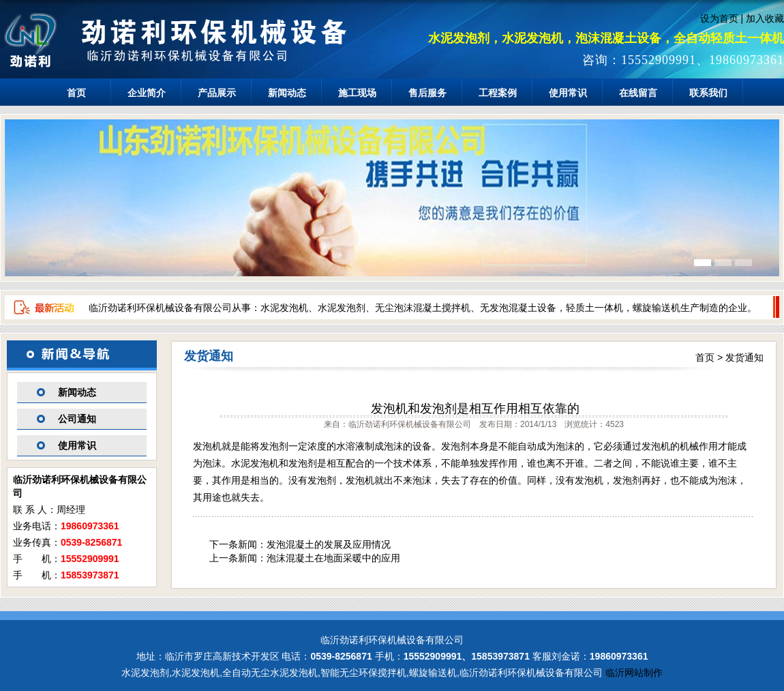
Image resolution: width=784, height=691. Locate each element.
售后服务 (427, 93)
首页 (76, 93)
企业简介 (147, 93)
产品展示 (217, 93)
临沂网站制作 (634, 673)
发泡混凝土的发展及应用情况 (329, 544)
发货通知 (744, 357)
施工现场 (357, 93)
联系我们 (708, 93)
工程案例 (498, 93)
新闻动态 (287, 93)
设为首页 (719, 18)
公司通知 (77, 419)
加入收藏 (765, 18)
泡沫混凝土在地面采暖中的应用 (333, 558)
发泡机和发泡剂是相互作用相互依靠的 (475, 409)
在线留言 (638, 93)
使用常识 (568, 93)
